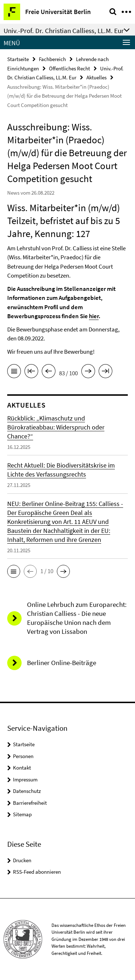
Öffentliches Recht (69, 68)
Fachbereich (52, 59)
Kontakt (22, 768)
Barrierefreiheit (30, 803)
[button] (14, 571)
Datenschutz (27, 791)
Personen (23, 756)
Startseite (18, 59)
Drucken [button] (22, 860)
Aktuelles (96, 77)
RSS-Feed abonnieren (37, 872)
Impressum (25, 779)
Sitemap (22, 814)
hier (94, 316)
